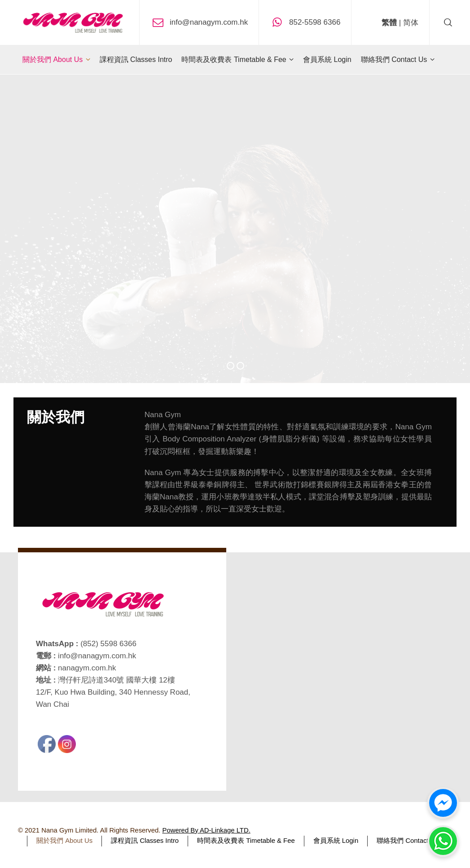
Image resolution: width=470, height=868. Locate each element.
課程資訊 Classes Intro (145, 841)
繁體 (389, 23)
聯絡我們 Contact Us (408, 841)
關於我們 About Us (64, 841)
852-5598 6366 (315, 22)
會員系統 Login (336, 841)
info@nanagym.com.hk (209, 22)
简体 (411, 23)
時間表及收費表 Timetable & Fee (246, 841)
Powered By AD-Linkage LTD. (206, 830)
